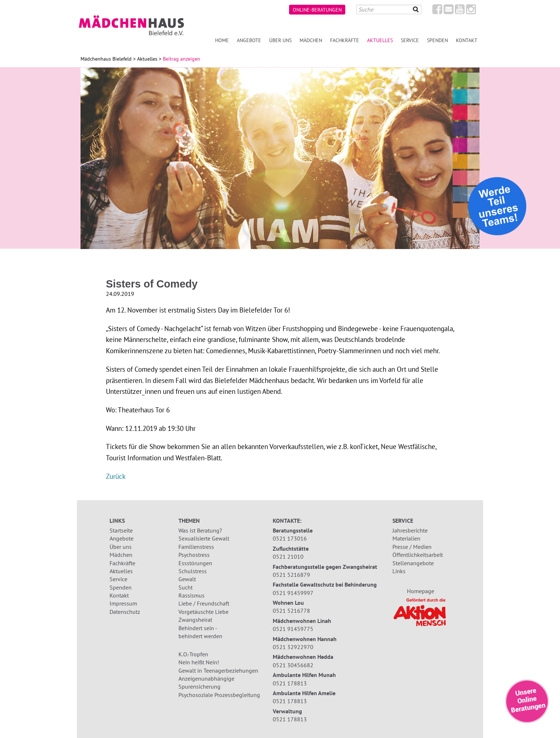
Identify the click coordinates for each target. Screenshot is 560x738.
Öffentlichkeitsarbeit (418, 555)
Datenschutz (125, 612)
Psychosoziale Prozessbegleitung (219, 695)
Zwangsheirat (195, 620)
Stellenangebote (413, 563)
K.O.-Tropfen (193, 654)
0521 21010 (288, 556)
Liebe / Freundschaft (204, 603)
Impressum (123, 603)
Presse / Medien (412, 547)
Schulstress (193, 571)
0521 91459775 (293, 629)
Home (222, 40)
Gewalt (187, 579)
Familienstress (196, 547)
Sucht (186, 587)
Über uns (280, 40)
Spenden (437, 40)
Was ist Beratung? (200, 530)
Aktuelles (380, 40)
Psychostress (194, 555)
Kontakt (467, 40)
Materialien (406, 538)
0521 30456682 (293, 665)
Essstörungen (195, 563)
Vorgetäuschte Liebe (203, 612)
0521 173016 (290, 538)
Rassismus (192, 595)
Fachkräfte (345, 40)
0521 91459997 (293, 593)
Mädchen (311, 40)
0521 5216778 (291, 611)
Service (410, 40)
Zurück (116, 476)
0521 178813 (290, 683)
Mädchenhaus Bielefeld (106, 59)
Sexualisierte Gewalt (204, 538)
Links (399, 571)
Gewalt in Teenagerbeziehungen (218, 670)
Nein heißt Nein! (199, 662)
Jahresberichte (410, 530)
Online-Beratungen (317, 10)
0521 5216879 (291, 575)
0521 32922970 (293, 647)
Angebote (249, 40)
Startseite (121, 530)
